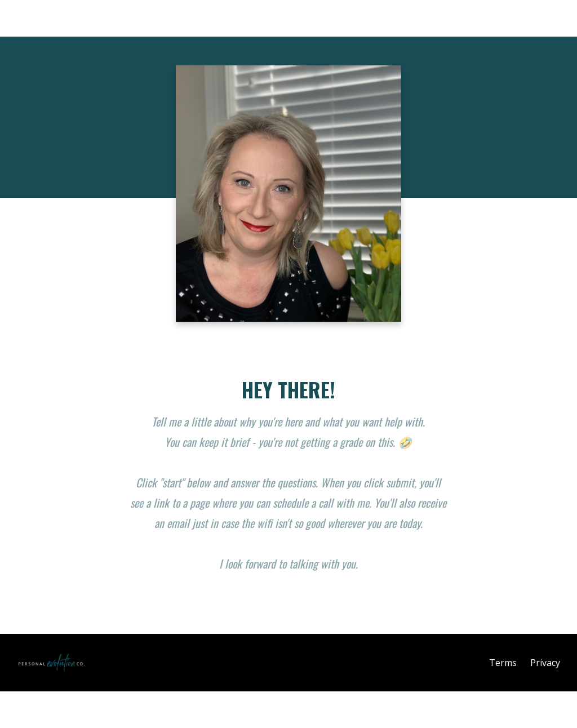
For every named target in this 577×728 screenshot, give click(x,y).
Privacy (545, 663)
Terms (503, 663)
